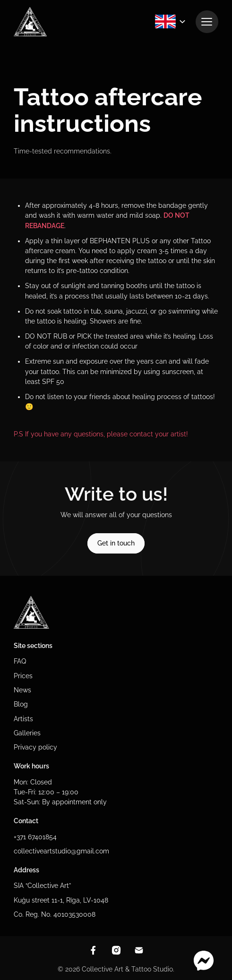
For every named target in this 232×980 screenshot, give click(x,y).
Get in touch (116, 543)
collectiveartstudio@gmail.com (61, 851)
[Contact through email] (139, 950)
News (22, 690)
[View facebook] (93, 950)
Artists (23, 719)
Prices (23, 676)
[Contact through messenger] (204, 961)
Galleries (27, 733)
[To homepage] (30, 22)
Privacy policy (35, 747)
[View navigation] (207, 22)
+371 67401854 (35, 837)
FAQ (20, 661)
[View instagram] (116, 950)
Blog (21, 704)
